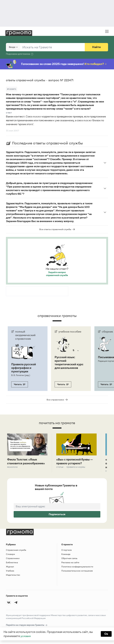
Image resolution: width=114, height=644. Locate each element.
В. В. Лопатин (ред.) (21, 375)
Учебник (10, 571)
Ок (106, 634)
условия (26, 636)
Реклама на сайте (70, 563)
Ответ (9, 113)
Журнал (10, 567)
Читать (20, 384)
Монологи (12, 467)
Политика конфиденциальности (77, 567)
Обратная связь (69, 559)
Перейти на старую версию (27, 626)
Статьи (60, 467)
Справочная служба (16, 550)
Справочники (13, 559)
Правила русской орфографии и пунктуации (24, 368)
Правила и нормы (76, 467)
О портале (66, 550)
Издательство (13, 575)
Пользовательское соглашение (77, 571)
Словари (10, 555)
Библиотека (12, 563)
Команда (66, 555)
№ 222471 (12, 89)
